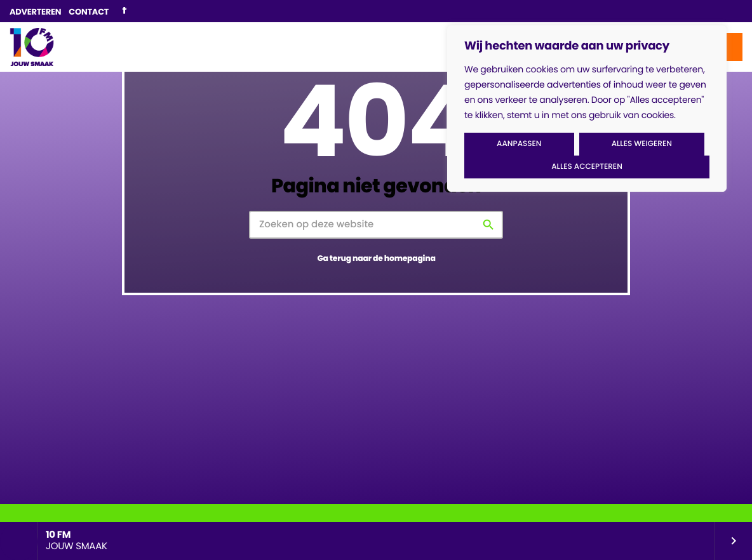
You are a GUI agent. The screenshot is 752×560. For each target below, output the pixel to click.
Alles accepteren (587, 167)
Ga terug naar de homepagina (376, 259)
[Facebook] (124, 11)
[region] (587, 109)
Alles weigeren (642, 144)
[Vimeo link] (32, 47)
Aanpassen (519, 144)
